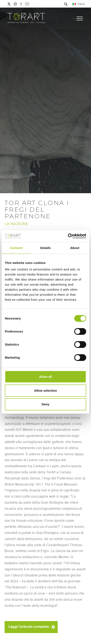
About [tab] (75, 248)
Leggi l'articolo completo (29, 627)
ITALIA (79, 4)
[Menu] (80, 19)
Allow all (46, 377)
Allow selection (45, 391)
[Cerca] (66, 5)
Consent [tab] (16, 248)
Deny (46, 404)
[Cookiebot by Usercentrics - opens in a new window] (68, 236)
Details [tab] (45, 248)
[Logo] (26, 19)
